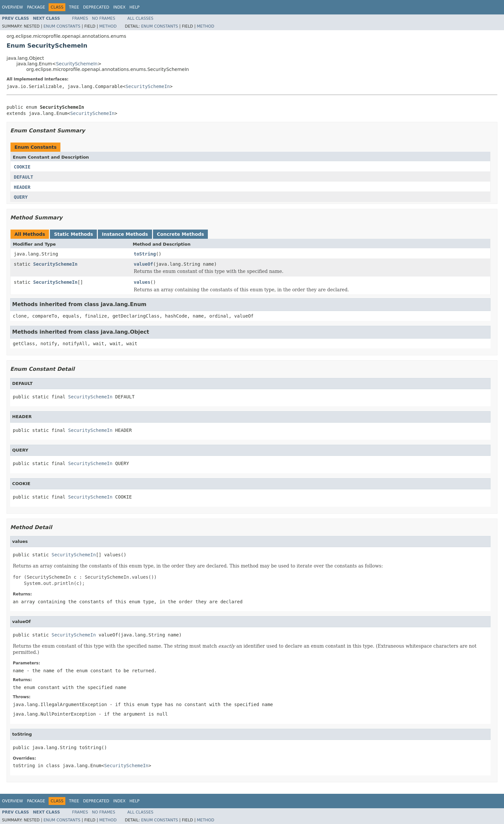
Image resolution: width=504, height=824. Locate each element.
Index (120, 7)
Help (134, 7)
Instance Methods (125, 234)
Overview (12, 7)
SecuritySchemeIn (77, 64)
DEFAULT (23, 177)
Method (108, 26)
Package (36, 7)
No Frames (104, 18)
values (142, 282)
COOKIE (22, 167)
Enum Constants (62, 26)
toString (145, 254)
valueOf (143, 264)
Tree (74, 7)
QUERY (21, 197)
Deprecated (96, 7)
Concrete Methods (181, 234)
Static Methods (73, 234)
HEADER (22, 187)
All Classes (140, 18)
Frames (80, 18)
